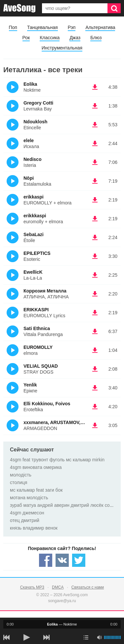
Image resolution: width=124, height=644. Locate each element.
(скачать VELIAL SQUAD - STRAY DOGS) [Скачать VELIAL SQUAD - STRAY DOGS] (95, 369)
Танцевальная (42, 27)
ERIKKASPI (36, 310)
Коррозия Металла (45, 291)
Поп (13, 27)
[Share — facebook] (46, 560)
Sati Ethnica (37, 328)
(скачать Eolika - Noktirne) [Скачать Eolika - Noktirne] (95, 87)
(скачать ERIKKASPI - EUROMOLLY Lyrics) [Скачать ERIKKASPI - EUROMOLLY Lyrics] (95, 313)
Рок (26, 38)
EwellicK (33, 272)
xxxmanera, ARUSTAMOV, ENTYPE (62, 422)
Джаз (75, 38)
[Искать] (114, 8)
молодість (21, 475)
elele (29, 140)
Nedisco (32, 159)
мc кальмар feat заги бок (36, 490)
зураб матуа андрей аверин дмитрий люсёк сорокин (66, 505)
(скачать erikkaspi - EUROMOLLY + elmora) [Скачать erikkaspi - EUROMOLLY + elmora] (95, 200)
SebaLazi (34, 234)
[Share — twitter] (79, 560)
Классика (50, 38)
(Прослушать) (13, 87)
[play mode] (86, 637)
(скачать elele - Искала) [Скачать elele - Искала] (95, 143)
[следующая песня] (46, 637)
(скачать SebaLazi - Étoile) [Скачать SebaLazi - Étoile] (95, 237)
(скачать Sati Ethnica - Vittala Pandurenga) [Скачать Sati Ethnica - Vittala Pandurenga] (95, 331)
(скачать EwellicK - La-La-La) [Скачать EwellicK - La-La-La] (95, 275)
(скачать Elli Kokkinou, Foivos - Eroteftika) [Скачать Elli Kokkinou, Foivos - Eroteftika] (95, 407)
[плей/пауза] (26, 637)
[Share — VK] (62, 560)
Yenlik (30, 385)
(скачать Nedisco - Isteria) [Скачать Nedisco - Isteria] (95, 162)
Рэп (72, 27)
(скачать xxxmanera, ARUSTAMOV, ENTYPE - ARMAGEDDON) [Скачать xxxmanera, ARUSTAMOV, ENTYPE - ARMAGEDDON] (95, 425)
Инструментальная (62, 48)
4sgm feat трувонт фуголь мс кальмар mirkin (57, 460)
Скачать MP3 (32, 587)
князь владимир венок (34, 528)
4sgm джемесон (27, 513)
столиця (19, 482)
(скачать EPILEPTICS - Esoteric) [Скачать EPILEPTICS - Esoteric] (95, 256)
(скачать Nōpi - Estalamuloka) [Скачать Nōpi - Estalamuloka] (95, 181)
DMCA (58, 587)
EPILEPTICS (37, 253)
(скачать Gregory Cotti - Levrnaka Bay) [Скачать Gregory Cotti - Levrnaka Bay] (95, 106)
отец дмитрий (25, 520)
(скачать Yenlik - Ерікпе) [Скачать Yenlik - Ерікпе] (95, 388)
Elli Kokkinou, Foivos (47, 404)
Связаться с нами (88, 587)
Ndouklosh (35, 122)
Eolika (30, 84)
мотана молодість (29, 498)
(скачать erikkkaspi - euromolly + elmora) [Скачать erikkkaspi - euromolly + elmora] (95, 219)
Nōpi (29, 178)
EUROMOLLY (38, 347)
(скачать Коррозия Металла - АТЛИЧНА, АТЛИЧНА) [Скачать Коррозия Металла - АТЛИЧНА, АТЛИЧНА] (95, 294)
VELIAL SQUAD (41, 366)
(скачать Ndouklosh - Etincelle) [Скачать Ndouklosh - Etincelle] (95, 125)
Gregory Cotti (38, 103)
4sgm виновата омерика (36, 467)
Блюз (96, 38)
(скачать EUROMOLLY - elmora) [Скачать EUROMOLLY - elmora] (95, 350)
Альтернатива (100, 27)
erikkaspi (34, 197)
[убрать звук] (99, 637)
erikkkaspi (35, 216)
